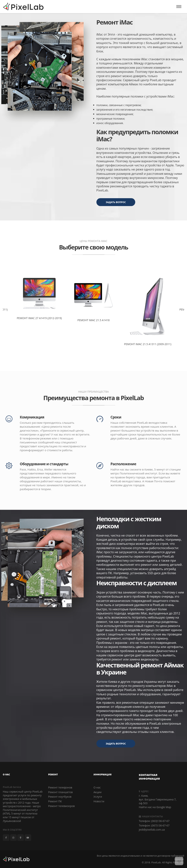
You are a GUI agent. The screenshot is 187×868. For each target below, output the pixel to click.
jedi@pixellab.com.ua (152, 830)
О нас (97, 787)
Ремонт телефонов (60, 787)
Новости (99, 801)
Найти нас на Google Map (155, 807)
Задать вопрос (116, 202)
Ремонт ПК (55, 801)
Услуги (98, 797)
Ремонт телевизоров (62, 806)
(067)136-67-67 (160, 825)
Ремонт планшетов (60, 792)
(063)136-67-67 (160, 821)
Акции (98, 792)
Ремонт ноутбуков (60, 797)
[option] (93, 296)
